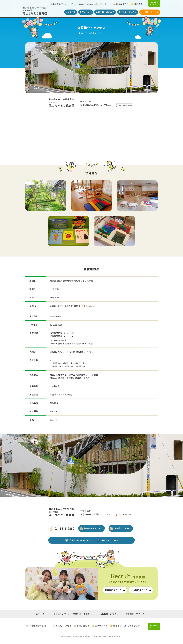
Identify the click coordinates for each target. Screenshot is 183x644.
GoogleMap (90, 306)
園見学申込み (122, 4)
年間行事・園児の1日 (105, 12)
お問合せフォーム (123, 528)
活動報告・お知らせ (128, 12)
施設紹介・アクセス (150, 12)
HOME (82, 33)
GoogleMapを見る (125, 105)
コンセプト (71, 12)
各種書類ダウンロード (63, 4)
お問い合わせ (104, 4)
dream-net (119, 636)
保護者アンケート (110, 540)
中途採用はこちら (139, 590)
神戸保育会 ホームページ (154, 3)
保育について (86, 12)
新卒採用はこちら (113, 590)
